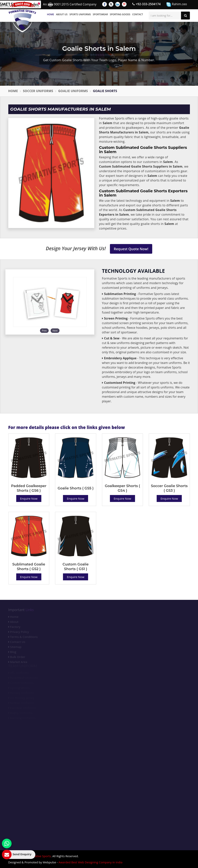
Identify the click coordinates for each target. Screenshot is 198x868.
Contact (138, 14)
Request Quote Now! (131, 249)
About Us (62, 14)
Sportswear (100, 14)
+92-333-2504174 (146, 4)
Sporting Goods (120, 14)
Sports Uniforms (80, 14)
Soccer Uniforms (38, 91)
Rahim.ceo (177, 4)
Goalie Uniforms (73, 91)
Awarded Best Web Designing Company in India (91, 862)
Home (50, 14)
